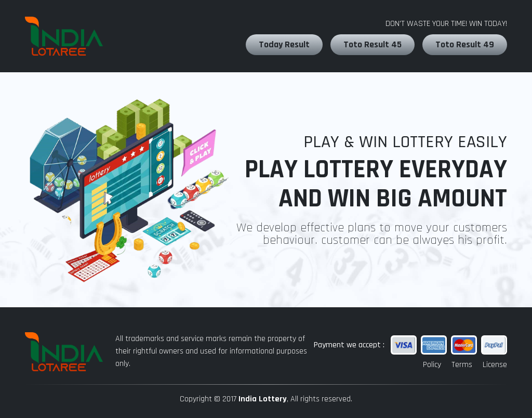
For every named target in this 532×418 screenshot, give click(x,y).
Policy (432, 365)
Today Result (284, 44)
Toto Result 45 (373, 44)
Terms (462, 365)
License (495, 365)
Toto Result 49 (465, 44)
